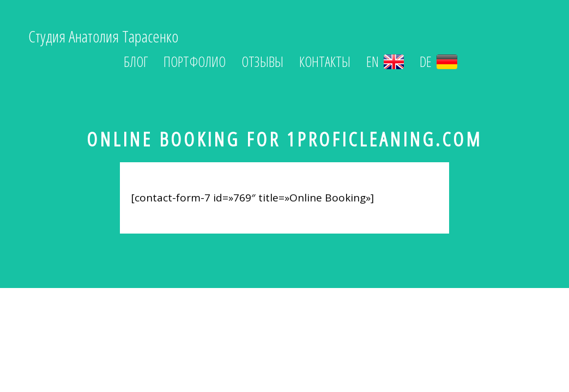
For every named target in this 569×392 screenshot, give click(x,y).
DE (438, 62)
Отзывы (262, 62)
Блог (136, 62)
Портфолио (195, 62)
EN (385, 62)
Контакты (325, 62)
